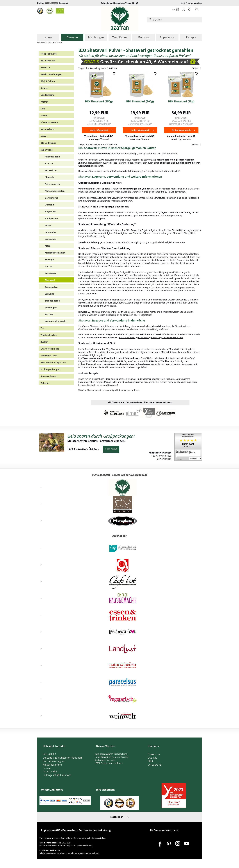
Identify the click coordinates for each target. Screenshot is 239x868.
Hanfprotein (51, 218)
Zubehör (45, 383)
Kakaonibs (50, 232)
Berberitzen (51, 170)
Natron (49, 266)
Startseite (41, 43)
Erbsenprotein (52, 184)
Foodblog (83, 382)
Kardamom (133, 329)
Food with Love (49, 356)
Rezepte (191, 37)
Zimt (100, 329)
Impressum (48, 830)
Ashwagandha (52, 157)
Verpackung (155, 765)
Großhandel (50, 772)
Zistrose (49, 314)
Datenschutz (70, 830)
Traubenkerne (52, 301)
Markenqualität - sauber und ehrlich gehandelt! (119, 475)
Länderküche (47, 95)
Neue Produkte (49, 54)
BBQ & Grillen (48, 81)
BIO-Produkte (48, 61)
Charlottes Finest (50, 349)
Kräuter (45, 88)
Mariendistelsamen (55, 253)
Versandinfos (99, 838)
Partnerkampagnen (54, 761)
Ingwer (107, 329)
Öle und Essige (48, 143)
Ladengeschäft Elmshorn (57, 775)
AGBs (59, 830)
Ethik (151, 761)
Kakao (48, 225)
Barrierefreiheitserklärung (95, 830)
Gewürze (72, 37)
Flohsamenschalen (55, 191)
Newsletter (154, 754)
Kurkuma (117, 329)
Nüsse (44, 136)
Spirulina (50, 294)
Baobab (49, 163)
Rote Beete (51, 273)
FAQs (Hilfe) (49, 754)
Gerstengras (51, 198)
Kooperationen (48, 376)
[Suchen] (177, 20)
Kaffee (44, 115)
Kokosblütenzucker (89, 364)
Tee (42, 328)
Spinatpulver (52, 287)
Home (48, 37)
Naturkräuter (48, 129)
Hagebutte (51, 212)
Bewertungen (164, 459)
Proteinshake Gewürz (56, 321)
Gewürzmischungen (51, 74)
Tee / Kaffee (120, 37)
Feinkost (144, 37)
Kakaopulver (109, 361)
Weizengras (51, 308)
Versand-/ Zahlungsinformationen (62, 758)
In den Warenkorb (99, 130)
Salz (43, 109)
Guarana (49, 205)
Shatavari (58, 43)
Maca (48, 246)
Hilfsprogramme (52, 765)
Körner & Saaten (49, 122)
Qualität (152, 758)
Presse (47, 768)
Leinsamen (51, 239)
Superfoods (167, 37)
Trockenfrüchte (49, 335)
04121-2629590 (52, 3)
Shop (50, 43)
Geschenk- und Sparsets (53, 362)
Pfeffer (44, 102)
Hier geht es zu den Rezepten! (102, 385)
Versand (105, 139)
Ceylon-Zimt (130, 361)
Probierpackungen (50, 369)
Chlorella (50, 177)
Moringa (49, 260)
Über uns (111, 449)
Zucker (44, 342)
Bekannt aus (120, 536)
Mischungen (96, 37)
